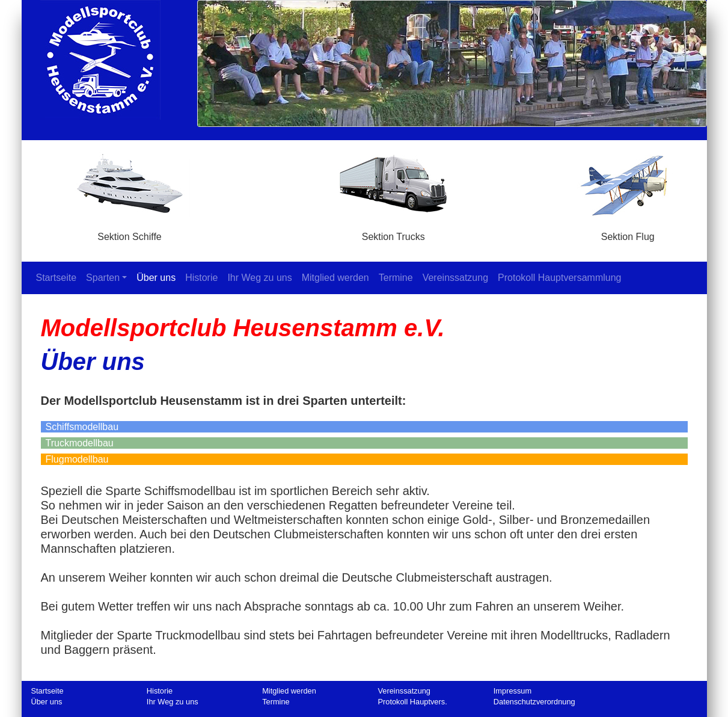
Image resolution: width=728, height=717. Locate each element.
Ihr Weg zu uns (259, 278)
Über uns (156, 278)
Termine (396, 278)
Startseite (59, 277)
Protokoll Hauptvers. (412, 702)
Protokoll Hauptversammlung (559, 278)
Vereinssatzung (455, 278)
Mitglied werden (335, 278)
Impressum (512, 691)
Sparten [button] (103, 278)
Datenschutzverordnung (534, 702)
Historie (201, 278)
